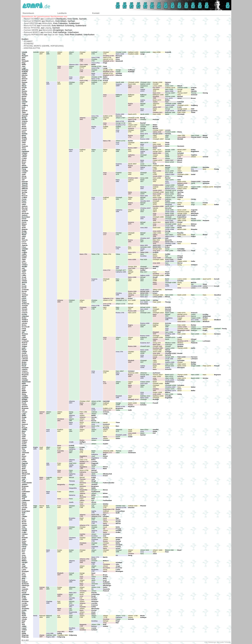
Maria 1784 (83, 254)
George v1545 (182, 109)
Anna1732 (105, 338)
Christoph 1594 (158, 295)
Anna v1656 (132, 260)
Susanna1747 (94, 280)
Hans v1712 (132, 127)
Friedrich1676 (119, 173)
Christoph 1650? (158, 139)
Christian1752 (94, 60)
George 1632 (144, 375)
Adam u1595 (169, 378)
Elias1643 (130, 150)
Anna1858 (59, 67)
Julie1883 (48, 464)
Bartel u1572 (169, 375)
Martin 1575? (169, 222)
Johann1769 (94, 567)
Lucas (142, 164)
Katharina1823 (72, 475)
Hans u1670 (132, 313)
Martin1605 (155, 110)
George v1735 (108, 70)
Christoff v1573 (170, 337)
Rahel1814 (71, 150)
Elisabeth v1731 (108, 61)
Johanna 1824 (74, 65)
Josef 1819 (73, 463)
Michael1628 (143, 234)
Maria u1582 (157, 171)
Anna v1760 (95, 68)
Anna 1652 (144, 228)
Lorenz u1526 (182, 279)
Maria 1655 (144, 245)
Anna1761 (81, 577)
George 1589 (169, 357)
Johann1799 (82, 83)
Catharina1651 (131, 156)
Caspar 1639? (145, 125)
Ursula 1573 (157, 199)
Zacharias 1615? (146, 166)
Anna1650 (142, 356)
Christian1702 (131, 131)
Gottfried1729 (106, 198)
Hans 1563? (169, 235)
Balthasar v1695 (158, 95)
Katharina (72, 449)
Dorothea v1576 (183, 341)
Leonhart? (217, 329)
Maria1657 (130, 193)
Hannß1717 (105, 83)
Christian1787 (83, 551)
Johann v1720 (120, 304)
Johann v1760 (96, 401)
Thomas (194, 93)
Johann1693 (118, 338)
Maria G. (106, 513)
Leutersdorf (50, 19)
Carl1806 (71, 430)
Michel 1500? (182, 150)
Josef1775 (81, 452)
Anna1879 (48, 430)
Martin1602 (155, 181)
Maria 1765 (107, 141)
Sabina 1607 (157, 107)
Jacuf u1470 (207, 279)
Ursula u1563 (170, 212)
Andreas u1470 (208, 187)
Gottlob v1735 (108, 116)
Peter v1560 (181, 112)
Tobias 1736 (95, 254)
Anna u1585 (181, 137)
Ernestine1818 (72, 519)
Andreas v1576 (170, 88)
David (142, 311)
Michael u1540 (170, 203)
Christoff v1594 (158, 337)
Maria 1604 (156, 364)
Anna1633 (142, 393)
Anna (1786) (84, 81)
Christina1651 (131, 296)
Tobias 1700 (107, 254)
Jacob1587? (155, 211)
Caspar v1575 (170, 389)
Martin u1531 (182, 182)
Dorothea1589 (156, 97)
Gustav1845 (60, 551)
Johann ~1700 (133, 616)
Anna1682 (117, 267)
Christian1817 (72, 507)
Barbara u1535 (182, 183)
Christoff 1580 (157, 346)
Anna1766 (93, 372)
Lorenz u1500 (196, 279)
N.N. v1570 (169, 98)
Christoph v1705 (133, 118)
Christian (143, 120)
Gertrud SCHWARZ (32, 21)
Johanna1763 (94, 531)
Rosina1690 (130, 166)
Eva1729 (105, 383)
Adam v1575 (182, 378)
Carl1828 (71, 609)
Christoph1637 (143, 361)
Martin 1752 (95, 426)
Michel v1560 (182, 229)
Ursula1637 (142, 250)
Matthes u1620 (145, 52)
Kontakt (96, 13)
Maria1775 (142, 145)
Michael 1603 (157, 249)
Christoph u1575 (171, 190)
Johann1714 (106, 430)
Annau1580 (167, 285)
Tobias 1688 (120, 298)
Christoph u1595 (158, 192)
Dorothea (143, 256)
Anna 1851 (61, 632)
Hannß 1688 (120, 82)
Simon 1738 (95, 423)
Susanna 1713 (121, 125)
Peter (167, 95)
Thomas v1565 (170, 96)
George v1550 (182, 213)
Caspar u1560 (170, 185)
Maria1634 (142, 110)
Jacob (179, 91)
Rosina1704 (130, 136)
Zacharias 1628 (145, 247)
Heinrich (94, 525)
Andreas (94, 412)
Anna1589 (154, 214)
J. (104, 562)
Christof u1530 (196, 329)
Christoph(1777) (83, 67)
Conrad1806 (71, 574)
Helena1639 (143, 377)
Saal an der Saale (56, 35)
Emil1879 (48, 507)
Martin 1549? (169, 192)
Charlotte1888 (49, 602)
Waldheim (50, 21)
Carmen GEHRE (31, 30)
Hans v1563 (169, 295)
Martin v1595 (169, 313)
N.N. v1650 (144, 302)
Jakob (93, 474)
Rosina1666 (130, 375)
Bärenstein (48, 30)
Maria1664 (130, 386)
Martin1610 (155, 367)
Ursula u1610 (157, 190)
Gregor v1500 (196, 366)
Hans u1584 (157, 178)
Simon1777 (82, 423)
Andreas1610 (155, 188)
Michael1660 (130, 308)
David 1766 (95, 515)
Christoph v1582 (171, 219)
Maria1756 (93, 74)
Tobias (118, 254)
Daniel (118, 437)
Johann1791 (82, 301)
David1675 (142, 136)
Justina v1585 (170, 362)
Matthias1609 (155, 326)
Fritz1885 (48, 53)
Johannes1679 (119, 430)
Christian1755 (94, 71)
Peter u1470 (207, 366)
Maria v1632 (144, 398)
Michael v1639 (145, 307)
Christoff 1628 (145, 346)
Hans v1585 (169, 107)
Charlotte (83, 607)
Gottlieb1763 (106, 127)
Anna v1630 (157, 231)
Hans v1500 (195, 375)
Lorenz (205, 286)
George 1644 (132, 267)
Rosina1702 (118, 248)
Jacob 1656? (132, 164)
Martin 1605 (157, 238)
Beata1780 (93, 563)
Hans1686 (117, 280)
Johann (193, 157)
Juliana (82, 500)
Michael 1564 (170, 366)
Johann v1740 (108, 300)
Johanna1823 (72, 402)
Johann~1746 (106, 616)
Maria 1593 (156, 345)
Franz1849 (59, 507)
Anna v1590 (157, 258)
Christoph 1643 (145, 313)
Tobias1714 (105, 150)
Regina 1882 (50, 637)
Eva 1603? (156, 88)
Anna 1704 (119, 352)
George (118, 70)
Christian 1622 (121, 506)
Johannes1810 (72, 588)
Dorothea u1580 (158, 206)
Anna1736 (117, 131)
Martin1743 (93, 452)
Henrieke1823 (72, 599)
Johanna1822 (72, 416)
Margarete (169, 205)
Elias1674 (130, 248)
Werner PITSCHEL (32, 28)
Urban (179, 171)
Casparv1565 (180, 319)
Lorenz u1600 (157, 86)
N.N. (154, 162)
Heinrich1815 (72, 602)
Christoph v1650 (133, 82)
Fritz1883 (48, 588)
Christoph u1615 (158, 313)
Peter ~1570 (157, 150)
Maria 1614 (156, 93)
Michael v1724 (108, 73)
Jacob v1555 (169, 210)
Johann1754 (94, 430)
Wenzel (71, 477)
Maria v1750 (95, 79)
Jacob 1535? (182, 111)
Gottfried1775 (82, 150)
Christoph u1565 (158, 166)
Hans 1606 (156, 196)
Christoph (194, 167)
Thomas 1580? (170, 93)
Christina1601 (156, 390)
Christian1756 (106, 119)
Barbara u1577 (170, 189)
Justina (155, 102)
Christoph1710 (106, 280)
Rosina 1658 (132, 291)
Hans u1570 (169, 376)
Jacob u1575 (169, 187)
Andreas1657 (131, 181)
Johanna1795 (82, 515)
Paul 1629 (144, 260)
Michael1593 (168, 315)
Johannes (143, 373)
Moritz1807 (71, 595)
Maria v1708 (132, 120)
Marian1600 (155, 283)
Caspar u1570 (157, 160)
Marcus (193, 316)
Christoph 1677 (121, 270)
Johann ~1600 (157, 550)
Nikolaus (180, 343)
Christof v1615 (157, 355)
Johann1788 (82, 507)
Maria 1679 (132, 252)
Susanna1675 (131, 223)
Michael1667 (130, 273)
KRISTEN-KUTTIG (32, 48)
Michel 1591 (144, 150)
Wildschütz (47, 23)
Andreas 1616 (133, 506)
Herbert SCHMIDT (32, 19)
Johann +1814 (96, 538)
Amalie (71, 442)
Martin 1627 (144, 268)
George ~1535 (170, 150)
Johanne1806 (82, 562)
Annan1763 (93, 409)
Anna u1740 (107, 304)
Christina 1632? (145, 208)
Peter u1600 (157, 376)
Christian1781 (94, 119)
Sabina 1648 (157, 132)
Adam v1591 (157, 233)
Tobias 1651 (132, 293)
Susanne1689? (119, 85)
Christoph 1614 (145, 82)
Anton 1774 (83, 460)
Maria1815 (71, 423)
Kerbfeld (48, 32)
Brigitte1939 (35, 448)
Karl (93, 500)
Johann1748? (94, 404)
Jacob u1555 (169, 171)
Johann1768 (82, 581)
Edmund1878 (49, 616)
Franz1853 (59, 464)
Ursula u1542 (157, 176)
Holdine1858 (60, 595)
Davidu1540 (167, 156)
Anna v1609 (157, 394)
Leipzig (48, 28)
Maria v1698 (120, 54)
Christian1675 (143, 131)
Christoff (155, 84)
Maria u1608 (157, 194)
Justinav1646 (143, 367)
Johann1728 (106, 507)
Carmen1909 (42, 588)
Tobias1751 (93, 150)
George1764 (82, 574)
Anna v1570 (181, 322)
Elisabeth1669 (131, 361)
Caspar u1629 (145, 382)
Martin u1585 (169, 194)
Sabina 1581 (157, 153)
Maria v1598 (169, 91)
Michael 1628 (145, 291)
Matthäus (168, 199)
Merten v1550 (196, 322)
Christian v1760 (97, 81)
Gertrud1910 (42, 413)
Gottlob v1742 (108, 408)
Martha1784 (94, 127)
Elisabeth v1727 (108, 75)
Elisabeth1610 (156, 333)
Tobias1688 (118, 150)
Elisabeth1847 (60, 574)
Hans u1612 (144, 430)
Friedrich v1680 (133, 54)
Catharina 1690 (121, 272)
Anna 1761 (95, 116)
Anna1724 (117, 143)
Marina (94, 476)
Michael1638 (143, 223)
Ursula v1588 (169, 229)
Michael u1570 (182, 314)
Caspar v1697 (133, 125)
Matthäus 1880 (51, 635)
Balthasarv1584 (143, 96)
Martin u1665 (132, 403)
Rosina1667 (130, 104)
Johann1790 (82, 616)
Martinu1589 (155, 280)
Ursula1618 (155, 358)
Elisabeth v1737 (108, 72)
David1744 (93, 519)
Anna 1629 (144, 384)
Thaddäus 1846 (62, 635)
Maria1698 (118, 374)
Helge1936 (35, 507)
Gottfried (106, 511)
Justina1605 (143, 152)
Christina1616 (156, 243)
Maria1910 (41, 478)
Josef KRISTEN (31, 23)
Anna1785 (81, 71)
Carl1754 (93, 507)
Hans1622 (142, 280)
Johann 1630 (144, 550)
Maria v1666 (132, 277)
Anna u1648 (132, 433)
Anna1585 (167, 329)
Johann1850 (60, 413)
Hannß (105, 423)
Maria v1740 (120, 121)
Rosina (130, 405)
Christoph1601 (156, 386)
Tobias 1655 (144, 252)
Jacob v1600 (157, 352)
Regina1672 (130, 326)
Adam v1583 (169, 364)
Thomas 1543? (182, 93)
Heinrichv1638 (143, 352)
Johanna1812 (72, 461)
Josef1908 (41, 448)
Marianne (83, 486)
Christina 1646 (133, 178)
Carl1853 (59, 83)
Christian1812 (72, 528)
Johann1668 (130, 551)
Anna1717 (105, 96)
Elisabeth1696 (119, 397)
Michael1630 (143, 104)
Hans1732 (105, 308)
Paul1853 (59, 602)
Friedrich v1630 (170, 132)
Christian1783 (83, 538)
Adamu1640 (155, 136)
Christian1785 (83, 53)
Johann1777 (82, 430)
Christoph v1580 (171, 283)
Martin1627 (142, 181)
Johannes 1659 (133, 373)
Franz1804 (71, 471)
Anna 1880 (50, 633)
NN (104, 529)
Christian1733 (106, 551)
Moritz (82, 594)
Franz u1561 (182, 226)
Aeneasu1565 (155, 156)
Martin (167, 114)
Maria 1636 (144, 196)
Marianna (83, 483)
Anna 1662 (132, 268)
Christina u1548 (196, 286)
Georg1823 (71, 413)
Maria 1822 (73, 593)
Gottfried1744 (94, 53)
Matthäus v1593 (158, 396)
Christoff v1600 (158, 384)
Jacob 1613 (157, 222)
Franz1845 (59, 448)
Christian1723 (106, 53)
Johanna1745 (94, 523)
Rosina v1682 (145, 139)
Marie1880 (48, 492)
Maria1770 (81, 585)
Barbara (82, 463)
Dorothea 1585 (170, 334)
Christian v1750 (97, 77)
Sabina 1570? (170, 236)
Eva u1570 (181, 316)
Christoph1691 (119, 198)
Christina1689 (119, 294)
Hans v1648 (157, 144)
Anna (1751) (95, 63)
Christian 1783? (85, 401)
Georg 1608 (144, 178)
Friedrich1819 (72, 301)
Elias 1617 (144, 272)
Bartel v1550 (195, 378)
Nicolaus (180, 155)
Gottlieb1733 (118, 127)
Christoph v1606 (158, 260)
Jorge (193, 205)
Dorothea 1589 (158, 348)
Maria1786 (81, 404)
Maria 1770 (95, 557)
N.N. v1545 (195, 320)
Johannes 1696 (108, 451)
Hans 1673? (144, 143)
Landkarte (62, 13)
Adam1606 (167, 136)
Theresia (82, 479)
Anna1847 (59, 528)
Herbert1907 (42, 53)
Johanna (82, 417)
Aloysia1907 (42, 636)
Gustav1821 (71, 551)
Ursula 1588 (169, 226)
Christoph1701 (131, 143)
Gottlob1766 (94, 308)
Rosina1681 (130, 241)
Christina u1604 (158, 185)
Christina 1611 (157, 112)
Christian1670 (131, 211)
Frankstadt (46, 26)
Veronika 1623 (145, 201)
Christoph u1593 (171, 224)
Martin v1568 (169, 213)
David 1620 (156, 228)
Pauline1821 (71, 606)
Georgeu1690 (118, 404)
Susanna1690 (119, 165)
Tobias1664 (130, 397)
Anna (179, 157)
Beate (81, 614)
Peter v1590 (169, 251)
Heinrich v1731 (108, 59)
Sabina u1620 (145, 275)
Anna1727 (105, 234)
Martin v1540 (182, 366)
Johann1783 (82, 588)
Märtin (142, 433)
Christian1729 (106, 372)
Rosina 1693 (120, 114)
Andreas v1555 (182, 88)
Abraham (156, 323)
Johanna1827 (72, 562)
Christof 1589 (157, 350)
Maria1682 (118, 181)
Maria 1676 (144, 134)
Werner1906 (42, 507)
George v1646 (145, 300)
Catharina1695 (119, 211)
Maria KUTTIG (30, 26)
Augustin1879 (49, 478)
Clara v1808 (84, 65)
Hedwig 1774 (84, 461)
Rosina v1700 (120, 407)
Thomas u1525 (182, 348)
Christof (180, 362)
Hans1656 (130, 280)
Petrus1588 (167, 326)
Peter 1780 (83, 412)
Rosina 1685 (132, 311)
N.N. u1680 (132, 300)
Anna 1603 (156, 263)
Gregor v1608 (157, 392)
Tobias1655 (130, 198)
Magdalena (95, 458)
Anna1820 (71, 78)
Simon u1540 (169, 162)
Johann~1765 (94, 616)
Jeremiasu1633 (143, 193)
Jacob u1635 (144, 114)
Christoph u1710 (121, 300)
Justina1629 (143, 101)
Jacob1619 (142, 211)
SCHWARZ (29, 44)
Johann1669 (130, 338)
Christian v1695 (121, 52)
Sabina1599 (155, 235)
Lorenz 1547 (169, 86)
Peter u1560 (182, 334)
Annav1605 (155, 379)
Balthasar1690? (119, 96)
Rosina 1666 (132, 346)
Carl (81, 605)
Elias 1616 (156, 240)
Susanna (131, 128)
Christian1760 (94, 544)
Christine (131, 554)
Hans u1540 (195, 334)
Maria (155, 159)
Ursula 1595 (169, 359)
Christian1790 (83, 528)
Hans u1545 (195, 135)
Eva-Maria (106, 568)
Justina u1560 (182, 327)
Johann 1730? (120, 118)
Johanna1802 (82, 119)
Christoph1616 (143, 173)
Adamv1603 (155, 361)
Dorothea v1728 (108, 56)
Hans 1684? (120, 371)
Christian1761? (94, 301)
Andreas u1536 (182, 187)
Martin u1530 (182, 295)
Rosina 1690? (133, 148)
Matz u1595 (157, 52)
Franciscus (169, 196)
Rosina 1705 (120, 313)
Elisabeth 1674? (133, 399)
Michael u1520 (196, 221)
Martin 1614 (144, 295)
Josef (93, 456)
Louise (82, 600)
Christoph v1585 (158, 217)
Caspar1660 (130, 383)
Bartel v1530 (182, 235)
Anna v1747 (107, 410)
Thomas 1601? (158, 375)
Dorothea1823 (72, 629)
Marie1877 (48, 551)
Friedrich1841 (60, 430)
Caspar (118, 72)
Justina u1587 (170, 174)
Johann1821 (71, 53)
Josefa (71, 502)
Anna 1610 (156, 251)
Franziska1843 (60, 452)
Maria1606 (142, 161)
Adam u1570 (169, 180)
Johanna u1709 (121, 508)
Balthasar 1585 (170, 112)
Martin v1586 (157, 197)
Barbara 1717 (108, 453)
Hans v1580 (169, 332)
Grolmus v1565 (170, 197)
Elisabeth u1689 (121, 435)
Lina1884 (48, 83)
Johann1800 (82, 567)
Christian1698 (119, 551)
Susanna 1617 (145, 343)
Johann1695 (118, 383)
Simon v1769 (84, 470)
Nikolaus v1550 (170, 343)
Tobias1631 (142, 386)
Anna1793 (81, 475)
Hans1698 (117, 308)
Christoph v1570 (183, 105)
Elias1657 (142, 241)
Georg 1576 (157, 343)
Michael (168, 151)
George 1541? (157, 151)
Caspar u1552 (170, 348)
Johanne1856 (60, 301)
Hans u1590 (169, 394)
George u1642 (157, 134)
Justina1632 (143, 218)
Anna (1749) (95, 58)
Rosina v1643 (145, 336)
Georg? (205, 329)
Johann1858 (60, 53)
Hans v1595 (169, 89)
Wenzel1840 (60, 478)
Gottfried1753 (94, 83)
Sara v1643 (144, 309)
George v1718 (120, 123)
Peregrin (72, 447)
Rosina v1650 (145, 323)
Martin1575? (155, 204)
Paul (167, 256)
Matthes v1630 (145, 84)
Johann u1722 (120, 141)
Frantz (167, 233)
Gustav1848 (60, 588)
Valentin (155, 208)
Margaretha (61, 485)
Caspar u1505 (196, 182)
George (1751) (96, 66)
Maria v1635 (144, 350)
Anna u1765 (95, 306)
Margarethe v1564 (184, 330)
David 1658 (132, 84)
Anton (81, 465)
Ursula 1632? (145, 290)
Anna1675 (154, 225)
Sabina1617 (142, 168)
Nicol (204, 169)
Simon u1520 (182, 210)
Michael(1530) (168, 168)
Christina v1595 (170, 244)
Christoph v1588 (171, 104)
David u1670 (132, 114)
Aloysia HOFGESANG (34, 35)
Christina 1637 (145, 238)
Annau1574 (167, 182)
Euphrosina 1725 (109, 509)
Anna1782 (81, 60)
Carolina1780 (82, 535)
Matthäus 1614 (145, 396)
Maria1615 (155, 315)
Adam (193, 341)
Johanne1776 (82, 427)
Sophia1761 (94, 512)
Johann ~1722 (120, 616)
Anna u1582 (169, 221)
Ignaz (81, 495)
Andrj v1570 (181, 313)
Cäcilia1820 (71, 466)
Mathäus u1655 (133, 52)
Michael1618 (143, 204)
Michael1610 (143, 198)
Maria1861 (59, 609)
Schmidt (36, 52)
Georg (167, 249)
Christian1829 (72, 83)
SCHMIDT (28, 41)
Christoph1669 (131, 234)
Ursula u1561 (170, 261)
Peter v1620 (157, 302)
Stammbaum (28, 13)
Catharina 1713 (108, 298)
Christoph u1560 (183, 174)
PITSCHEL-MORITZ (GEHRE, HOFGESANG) (44, 46)
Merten (180, 203)
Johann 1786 (96, 625)
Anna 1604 (156, 353)
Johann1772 (82, 78)
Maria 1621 (144, 297)
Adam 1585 (181, 135)
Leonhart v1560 (183, 329)
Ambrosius (169, 345)
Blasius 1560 (169, 550)
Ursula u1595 (170, 380)
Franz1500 (179, 168)
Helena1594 (155, 340)
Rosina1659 (130, 204)
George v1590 (157, 82)
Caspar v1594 (170, 228)
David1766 (81, 519)
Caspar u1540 (196, 318)
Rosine (105, 541)
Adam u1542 (182, 364)
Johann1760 (94, 551)
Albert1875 (48, 448)
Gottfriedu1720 (106, 404)
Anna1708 (105, 173)
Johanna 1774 (96, 516)
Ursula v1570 (169, 111)
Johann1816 (71, 67)
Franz (155, 272)
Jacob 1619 (157, 245)
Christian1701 (119, 234)
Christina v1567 (170, 387)
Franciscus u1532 (183, 212)
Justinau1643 (143, 90)
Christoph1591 (143, 156)
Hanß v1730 (107, 58)
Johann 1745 (96, 587)
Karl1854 (59, 616)
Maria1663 (130, 87)
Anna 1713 (107, 270)
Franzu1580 (155, 168)
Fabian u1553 (182, 189)
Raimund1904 (42, 616)
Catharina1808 (72, 581)
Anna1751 (93, 198)
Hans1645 (130, 173)
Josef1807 (71, 452)
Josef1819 (71, 616)
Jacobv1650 (130, 430)
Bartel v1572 (157, 100)
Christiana (106, 564)
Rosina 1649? (157, 146)
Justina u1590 (170, 105)
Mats (179, 199)
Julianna (82, 493)
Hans (179, 95)
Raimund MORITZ (32, 32)
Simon (180, 98)
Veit (179, 284)
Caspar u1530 (182, 261)
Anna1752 (105, 124)
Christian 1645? (158, 130)
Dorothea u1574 (170, 391)
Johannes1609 (156, 104)
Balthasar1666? (131, 96)
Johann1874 (49, 413)
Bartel (193, 235)
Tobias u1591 (157, 290)
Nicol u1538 (169, 173)
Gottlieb (106, 538)
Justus (93, 577)
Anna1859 (59, 471)
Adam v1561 (182, 219)
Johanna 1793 (84, 559)
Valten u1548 (182, 221)
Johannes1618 (156, 90)
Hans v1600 (157, 114)
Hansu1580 (155, 173)
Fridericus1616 (143, 338)
